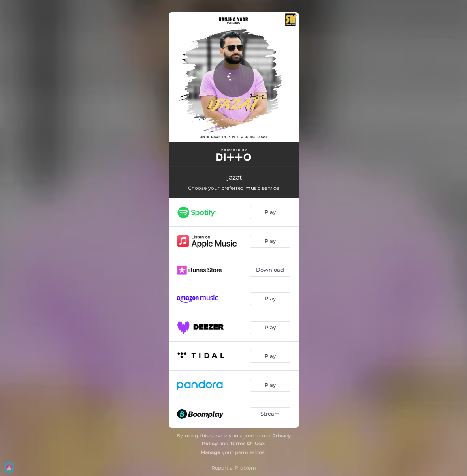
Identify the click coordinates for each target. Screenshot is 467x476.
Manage (210, 452)
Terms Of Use (247, 443)
